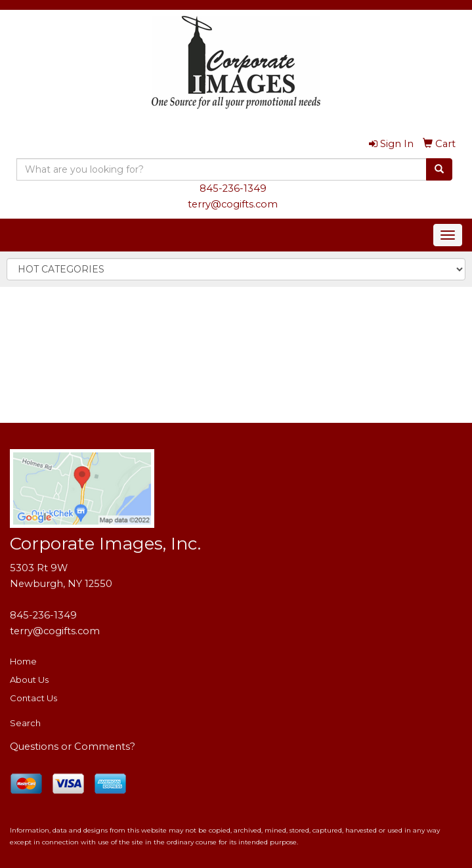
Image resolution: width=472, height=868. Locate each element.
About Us (29, 680)
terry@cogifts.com (233, 204)
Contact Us (33, 698)
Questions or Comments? (73, 747)
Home (23, 661)
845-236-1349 (233, 188)
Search (25, 723)
